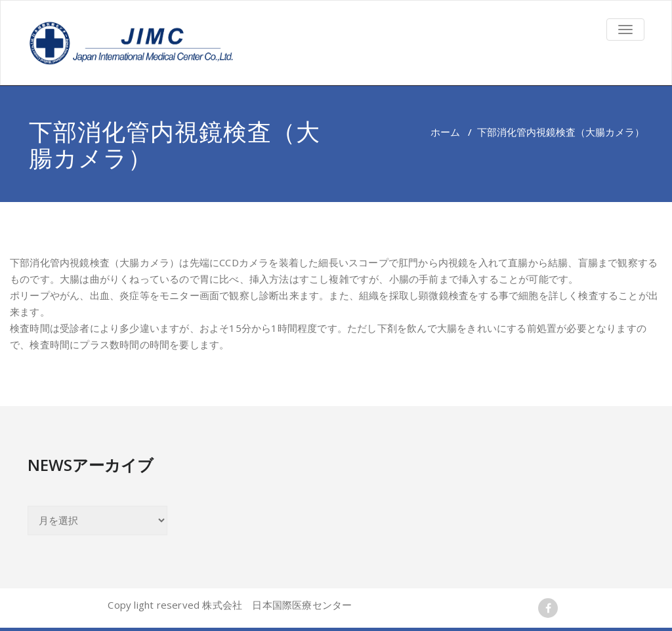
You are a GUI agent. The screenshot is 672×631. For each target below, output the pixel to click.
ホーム (445, 132)
